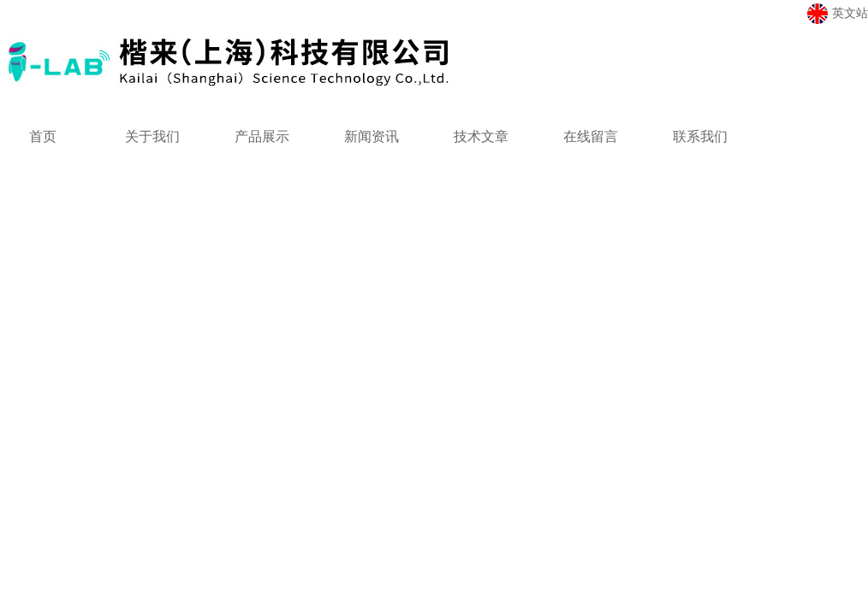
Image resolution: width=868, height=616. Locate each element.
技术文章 (481, 136)
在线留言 (591, 136)
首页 (43, 136)
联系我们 (700, 136)
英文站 (838, 14)
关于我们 (152, 136)
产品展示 (262, 136)
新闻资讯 (372, 136)
